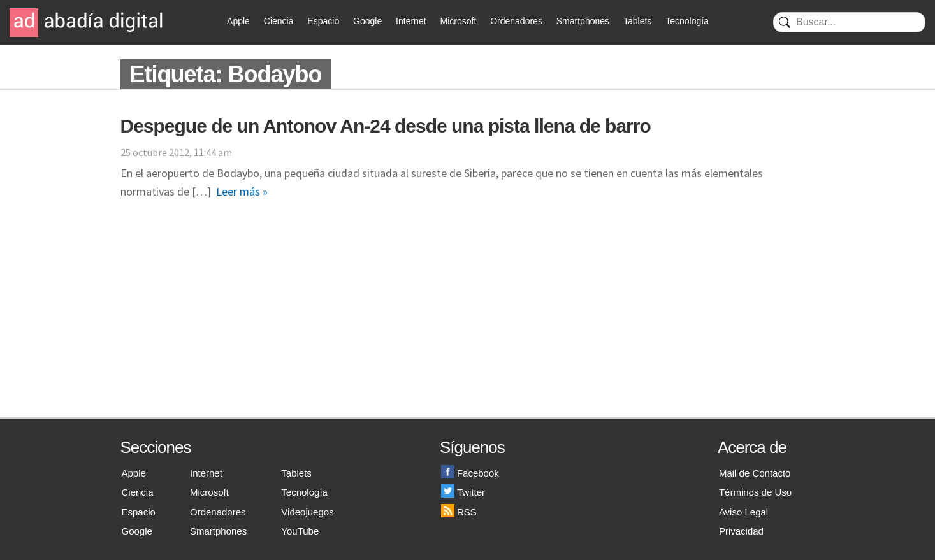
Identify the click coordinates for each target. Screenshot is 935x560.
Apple (238, 21)
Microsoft (458, 21)
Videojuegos (307, 512)
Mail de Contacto (755, 473)
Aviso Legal (743, 512)
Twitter (463, 492)
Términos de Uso (755, 492)
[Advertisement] (468, 322)
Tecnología (687, 21)
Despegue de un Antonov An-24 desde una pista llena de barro (386, 126)
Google (367, 21)
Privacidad (741, 531)
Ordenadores (516, 21)
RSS (459, 512)
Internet (411, 21)
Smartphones (583, 21)
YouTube (300, 531)
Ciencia (279, 21)
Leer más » (242, 191)
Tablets (637, 21)
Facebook (470, 473)
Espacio (323, 21)
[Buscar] (849, 22)
